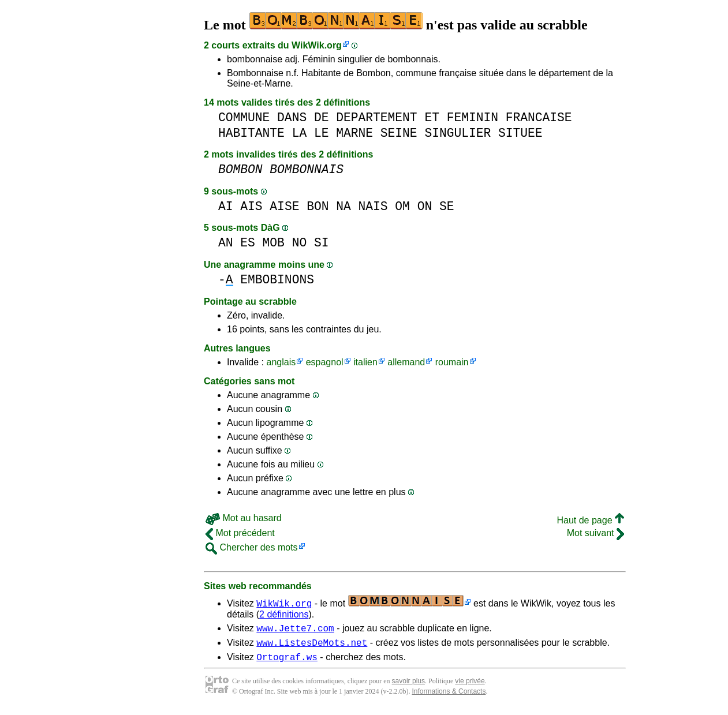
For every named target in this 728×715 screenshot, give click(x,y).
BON (318, 206)
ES (248, 243)
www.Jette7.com (295, 630)
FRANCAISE (539, 117)
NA (344, 206)
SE (447, 206)
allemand (406, 362)
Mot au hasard (244, 518)
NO (300, 243)
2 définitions (284, 614)
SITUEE (520, 133)
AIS (251, 206)
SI (322, 243)
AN (226, 243)
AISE (284, 206)
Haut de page (590, 520)
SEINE (399, 133)
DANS (292, 117)
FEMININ (473, 117)
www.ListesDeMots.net (312, 646)
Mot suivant (596, 533)
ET (432, 117)
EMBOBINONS (277, 280)
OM (402, 206)
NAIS (373, 206)
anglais (281, 362)
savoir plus (408, 686)
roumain (452, 362)
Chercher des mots (252, 547)
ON (425, 206)
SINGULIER (458, 133)
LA (300, 133)
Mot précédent (240, 533)
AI (226, 206)
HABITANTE (251, 133)
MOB (274, 243)
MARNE (354, 133)
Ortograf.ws (287, 662)
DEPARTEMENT (376, 117)
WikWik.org (317, 45)
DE (322, 117)
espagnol (325, 362)
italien (365, 362)
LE (322, 133)
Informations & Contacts (449, 697)
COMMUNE (244, 117)
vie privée (470, 686)
